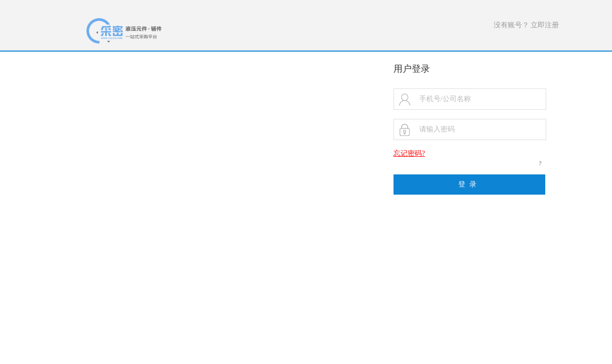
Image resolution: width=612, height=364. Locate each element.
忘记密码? (409, 153)
